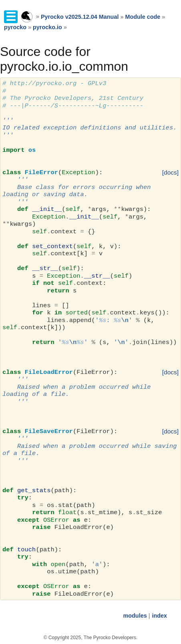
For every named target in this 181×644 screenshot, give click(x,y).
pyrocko (15, 27)
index (159, 616)
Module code (143, 17)
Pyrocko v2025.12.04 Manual (80, 17)
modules (135, 616)
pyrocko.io (47, 27)
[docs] (170, 172)
